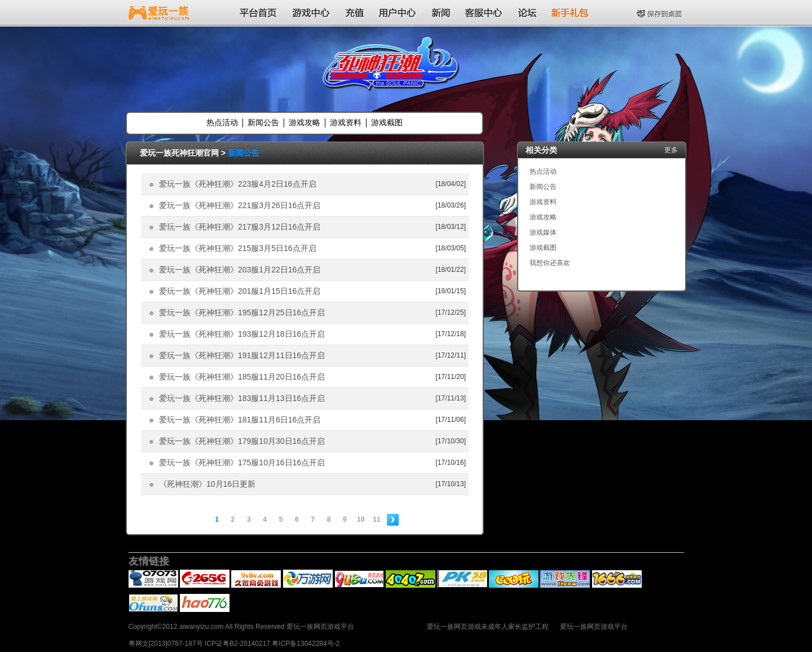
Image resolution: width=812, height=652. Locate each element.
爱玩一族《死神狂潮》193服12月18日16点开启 (242, 334)
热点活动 (222, 122)
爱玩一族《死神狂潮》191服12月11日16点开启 (242, 355)
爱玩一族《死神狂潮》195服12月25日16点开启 (242, 312)
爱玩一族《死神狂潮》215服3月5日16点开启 (238, 248)
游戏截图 (387, 122)
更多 (671, 150)
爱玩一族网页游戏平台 (594, 627)
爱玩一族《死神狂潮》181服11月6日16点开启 (240, 420)
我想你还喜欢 (550, 263)
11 (376, 519)
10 (361, 519)
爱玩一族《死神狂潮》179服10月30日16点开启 (242, 441)
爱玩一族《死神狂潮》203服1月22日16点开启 (240, 270)
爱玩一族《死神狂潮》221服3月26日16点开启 (240, 205)
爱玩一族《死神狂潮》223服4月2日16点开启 (238, 184)
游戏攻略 (304, 122)
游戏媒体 (543, 232)
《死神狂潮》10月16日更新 (207, 484)
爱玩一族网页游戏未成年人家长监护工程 (488, 627)
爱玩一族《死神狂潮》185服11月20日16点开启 (242, 377)
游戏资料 (346, 122)
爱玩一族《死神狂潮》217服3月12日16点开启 (240, 227)
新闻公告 (263, 122)
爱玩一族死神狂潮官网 (179, 153)
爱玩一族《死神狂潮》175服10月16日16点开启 (242, 462)
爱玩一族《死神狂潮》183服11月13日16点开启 (242, 398)
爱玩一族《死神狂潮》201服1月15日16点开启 (240, 291)
